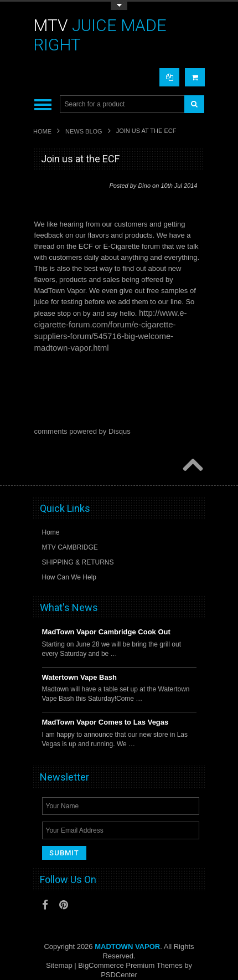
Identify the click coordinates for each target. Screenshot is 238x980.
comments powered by (82, 431)
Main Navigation (43, 104)
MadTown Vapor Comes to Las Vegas (105, 722)
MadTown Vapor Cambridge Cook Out (106, 632)
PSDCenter (119, 975)
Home (42, 131)
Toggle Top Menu (119, 6)
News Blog (84, 131)
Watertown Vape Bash (79, 677)
